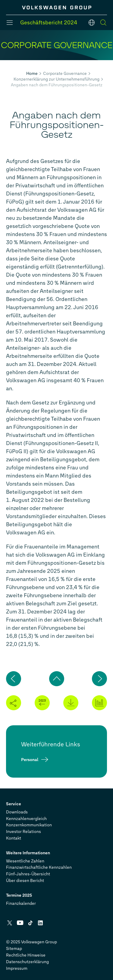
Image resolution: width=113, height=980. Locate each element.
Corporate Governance (65, 74)
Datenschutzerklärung (27, 962)
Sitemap (14, 949)
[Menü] (10, 23)
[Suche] (103, 23)
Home (32, 74)
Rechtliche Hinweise (26, 955)
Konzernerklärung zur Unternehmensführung (56, 79)
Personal (30, 759)
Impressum (17, 968)
